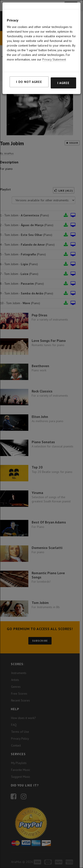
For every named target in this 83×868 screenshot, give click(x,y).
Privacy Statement (54, 52)
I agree (63, 75)
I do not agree (29, 74)
